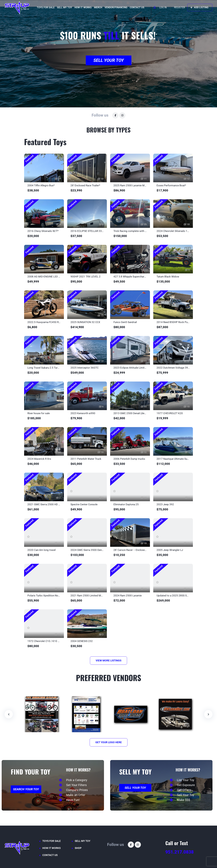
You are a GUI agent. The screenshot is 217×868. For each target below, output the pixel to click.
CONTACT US (137, 7)
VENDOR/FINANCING (116, 7)
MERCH (98, 7)
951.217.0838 (179, 852)
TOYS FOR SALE (46, 7)
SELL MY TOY (64, 7)
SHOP (78, 848)
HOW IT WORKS (83, 7)
